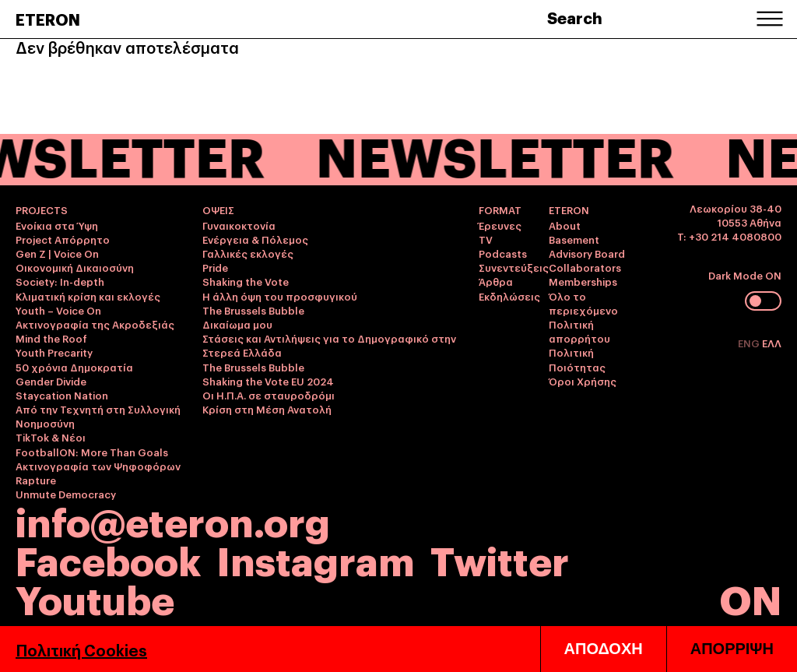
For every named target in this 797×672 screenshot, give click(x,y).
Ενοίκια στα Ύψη (57, 225)
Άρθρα (496, 281)
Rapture (36, 480)
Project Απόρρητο (63, 239)
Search (575, 17)
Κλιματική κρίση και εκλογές (88, 296)
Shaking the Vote (246, 281)
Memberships (583, 281)
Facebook (108, 559)
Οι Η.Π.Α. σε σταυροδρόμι (269, 395)
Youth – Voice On (58, 310)
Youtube (95, 598)
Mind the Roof (51, 338)
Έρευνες (500, 225)
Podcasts (503, 253)
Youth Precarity (54, 352)
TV (486, 239)
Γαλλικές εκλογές (248, 253)
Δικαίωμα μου (237, 324)
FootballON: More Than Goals (92, 452)
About (565, 225)
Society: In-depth (60, 281)
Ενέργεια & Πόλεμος (255, 239)
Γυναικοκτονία (239, 225)
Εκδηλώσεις (509, 296)
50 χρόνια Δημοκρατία (74, 367)
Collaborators (585, 267)
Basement (574, 239)
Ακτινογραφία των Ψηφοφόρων (98, 466)
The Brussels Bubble (253, 310)
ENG (750, 343)
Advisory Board (587, 253)
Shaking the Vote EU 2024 (268, 381)
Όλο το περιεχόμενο (583, 303)
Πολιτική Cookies (81, 649)
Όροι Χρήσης (583, 381)
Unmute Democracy (66, 494)
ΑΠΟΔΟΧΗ (604, 649)
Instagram (316, 559)
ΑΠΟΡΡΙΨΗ (732, 649)
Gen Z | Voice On (57, 253)
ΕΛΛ (772, 343)
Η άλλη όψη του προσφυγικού (280, 296)
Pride (215, 267)
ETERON (48, 19)
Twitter (500, 559)
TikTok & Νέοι (51, 437)
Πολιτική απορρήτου (579, 331)
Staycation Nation (62, 395)
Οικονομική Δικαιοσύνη (75, 267)
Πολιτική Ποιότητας (577, 359)
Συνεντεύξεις (514, 267)
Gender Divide (51, 381)
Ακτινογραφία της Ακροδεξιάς (95, 324)
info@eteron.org (173, 520)
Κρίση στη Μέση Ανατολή (267, 409)
